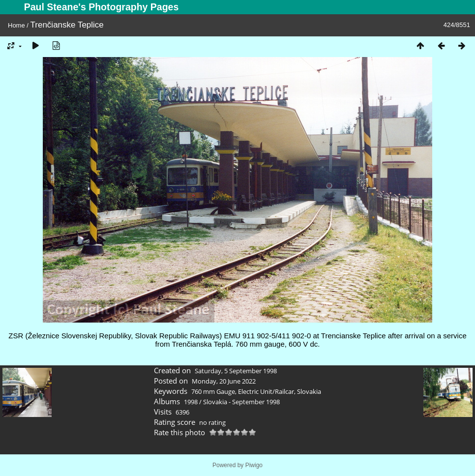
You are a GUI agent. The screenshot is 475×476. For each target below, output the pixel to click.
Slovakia (309, 391)
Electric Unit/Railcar (266, 391)
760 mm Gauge (213, 391)
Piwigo (254, 465)
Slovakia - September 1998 (241, 402)
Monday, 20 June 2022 (224, 381)
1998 (191, 402)
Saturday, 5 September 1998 (236, 371)
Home (16, 25)
